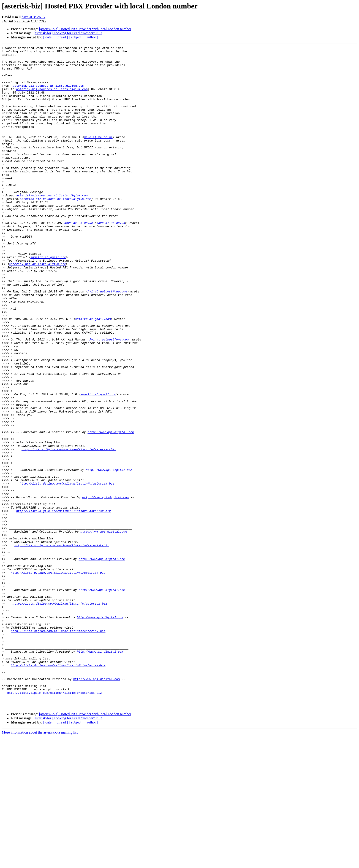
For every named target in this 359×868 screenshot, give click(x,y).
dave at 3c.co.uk (33, 17)
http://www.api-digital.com (111, 509)
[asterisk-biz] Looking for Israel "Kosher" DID (68, 33)
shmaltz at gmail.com (48, 300)
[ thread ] (61, 37)
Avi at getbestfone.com (107, 341)
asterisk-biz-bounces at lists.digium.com (48, 94)
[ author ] (91, 37)
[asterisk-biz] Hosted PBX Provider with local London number (85, 29)
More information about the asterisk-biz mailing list (40, 864)
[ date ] (48, 37)
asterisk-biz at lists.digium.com (38, 308)
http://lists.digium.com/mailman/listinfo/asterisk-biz (69, 530)
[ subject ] (76, 37)
